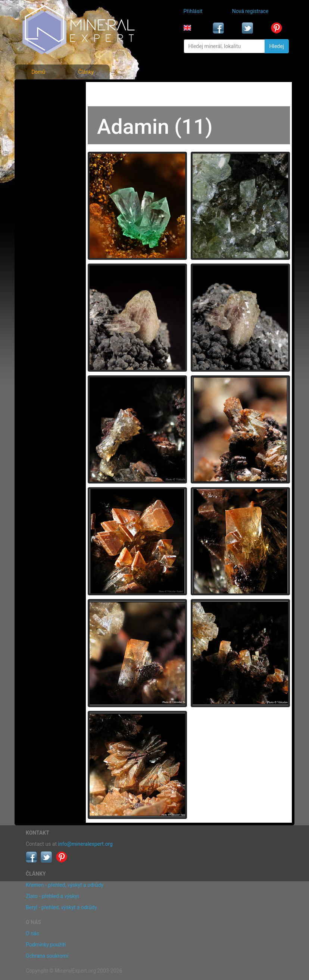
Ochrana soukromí (47, 956)
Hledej (277, 46)
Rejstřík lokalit (44, 139)
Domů (38, 72)
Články (86, 72)
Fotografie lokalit (47, 122)
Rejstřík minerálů (47, 106)
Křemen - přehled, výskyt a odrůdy (65, 885)
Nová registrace (250, 11)
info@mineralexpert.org (85, 844)
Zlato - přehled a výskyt (52, 896)
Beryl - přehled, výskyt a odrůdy (61, 907)
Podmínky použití (46, 945)
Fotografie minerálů (51, 89)
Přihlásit (193, 11)
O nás (32, 933)
